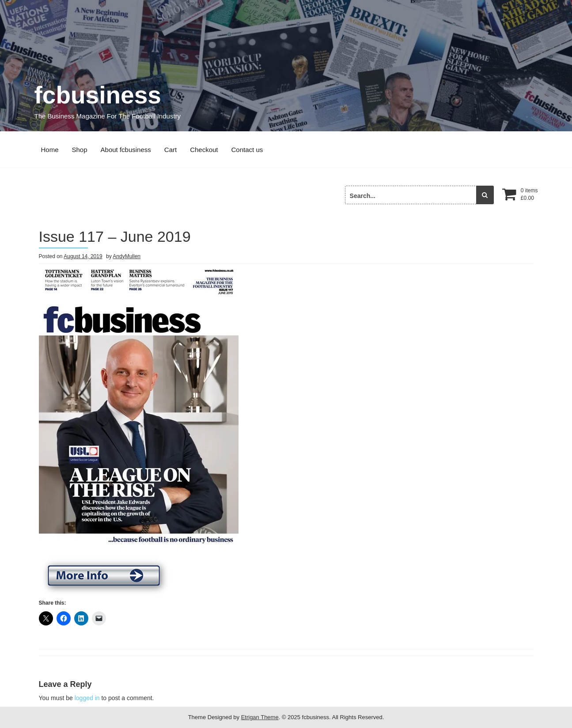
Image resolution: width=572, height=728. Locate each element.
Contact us (247, 150)
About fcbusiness (126, 150)
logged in (87, 698)
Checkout (204, 150)
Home (50, 150)
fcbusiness (98, 95)
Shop (80, 150)
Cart (170, 150)
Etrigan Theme (260, 717)
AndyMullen (127, 256)
